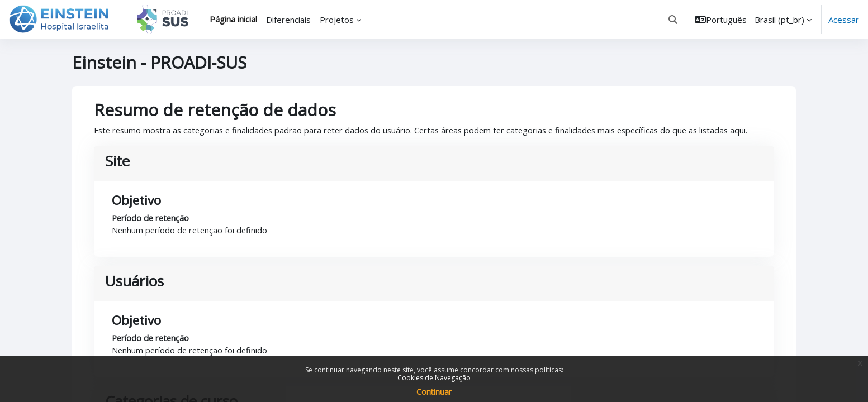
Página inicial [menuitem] (233, 19)
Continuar (434, 392)
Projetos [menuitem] (337, 20)
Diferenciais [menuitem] (288, 20)
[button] (673, 20)
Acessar (844, 20)
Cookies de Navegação (434, 378)
